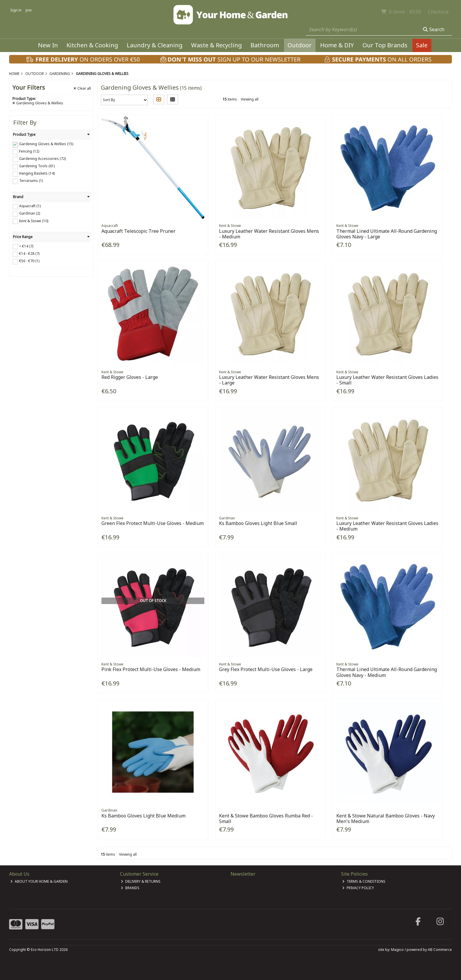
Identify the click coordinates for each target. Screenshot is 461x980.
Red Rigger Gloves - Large (130, 377)
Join (29, 10)
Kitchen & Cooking (92, 45)
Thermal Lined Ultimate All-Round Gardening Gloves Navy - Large (387, 234)
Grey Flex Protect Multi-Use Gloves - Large (266, 669)
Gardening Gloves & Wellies (38, 103)
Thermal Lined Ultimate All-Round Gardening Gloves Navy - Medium (387, 672)
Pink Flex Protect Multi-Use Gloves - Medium (151, 669)
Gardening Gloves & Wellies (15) (46, 144)
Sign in (16, 10)
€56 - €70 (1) (29, 261)
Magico (397, 950)
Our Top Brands (385, 45)
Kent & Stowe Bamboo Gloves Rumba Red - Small (266, 818)
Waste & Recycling (217, 45)
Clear (82, 88)
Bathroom (265, 45)
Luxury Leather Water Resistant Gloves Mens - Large (269, 380)
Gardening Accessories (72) (42, 159)
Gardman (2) (30, 213)
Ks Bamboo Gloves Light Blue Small (258, 523)
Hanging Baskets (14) (37, 173)
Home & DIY (337, 45)
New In (48, 45)
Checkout (438, 12)
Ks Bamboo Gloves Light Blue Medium (143, 816)
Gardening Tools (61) (37, 166)
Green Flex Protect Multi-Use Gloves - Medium (153, 523)
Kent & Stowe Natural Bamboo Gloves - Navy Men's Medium (386, 818)
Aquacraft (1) (30, 206)
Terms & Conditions (364, 881)
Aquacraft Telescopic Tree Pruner (138, 231)
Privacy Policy (358, 888)
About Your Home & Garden (39, 881)
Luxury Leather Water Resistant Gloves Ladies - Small (387, 380)
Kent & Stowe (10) (34, 221)
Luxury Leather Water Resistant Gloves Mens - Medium (269, 234)
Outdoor (300, 45)
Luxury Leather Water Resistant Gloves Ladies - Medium (387, 526)
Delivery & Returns (141, 881)
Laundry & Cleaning (155, 45)
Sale (422, 45)
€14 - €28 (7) (29, 254)
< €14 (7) (26, 246)
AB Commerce (440, 950)
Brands (130, 888)
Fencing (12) (29, 151)
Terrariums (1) (31, 181)
